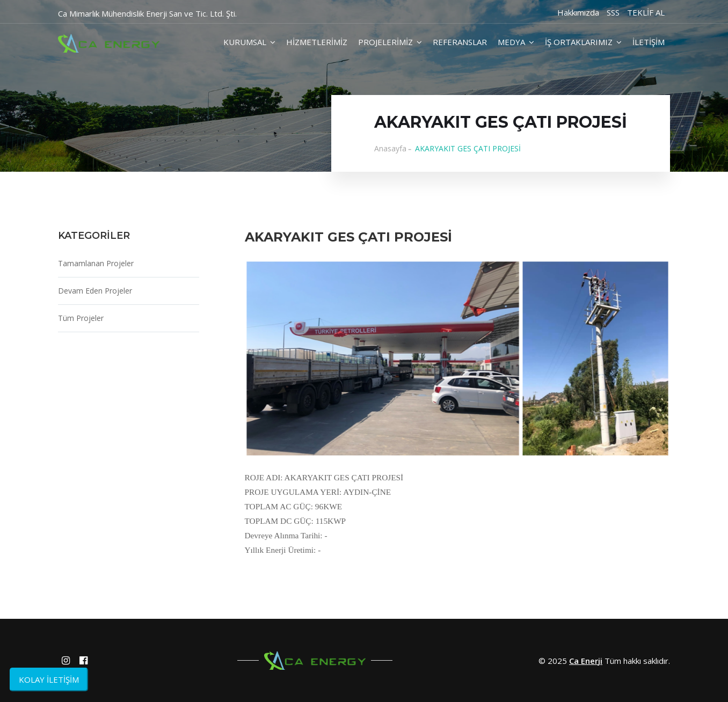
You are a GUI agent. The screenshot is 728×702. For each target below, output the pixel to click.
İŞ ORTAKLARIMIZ (583, 42)
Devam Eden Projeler (95, 291)
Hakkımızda (578, 12)
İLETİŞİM (649, 42)
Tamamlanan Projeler (96, 263)
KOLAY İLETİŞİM (49, 679)
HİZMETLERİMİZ (317, 42)
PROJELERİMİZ (390, 42)
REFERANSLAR (460, 42)
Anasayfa (390, 148)
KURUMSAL (249, 42)
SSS (613, 12)
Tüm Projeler (81, 318)
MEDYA (516, 42)
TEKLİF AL (646, 12)
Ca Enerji (586, 661)
